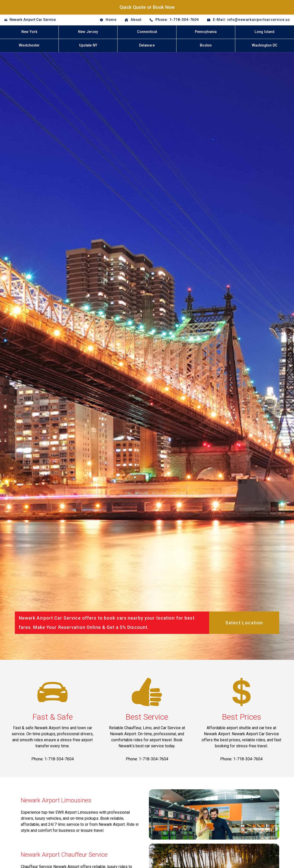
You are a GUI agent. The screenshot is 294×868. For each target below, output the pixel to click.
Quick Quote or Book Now (147, 7)
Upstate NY (88, 45)
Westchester (29, 45)
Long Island (264, 32)
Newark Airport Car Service (33, 20)
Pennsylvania (206, 32)
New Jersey (88, 32)
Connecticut (147, 32)
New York (29, 32)
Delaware (147, 45)
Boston (206, 45)
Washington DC (265, 45)
